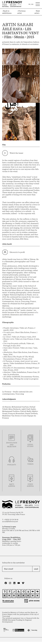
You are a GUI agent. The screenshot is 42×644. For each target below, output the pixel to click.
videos (30, 464)
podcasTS (12, 465)
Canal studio (30, 445)
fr (29, 4)
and (12, 445)
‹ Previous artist (21, 12)
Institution (12, 443)
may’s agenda (12, 485)
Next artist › (37, 12)
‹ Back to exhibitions (7, 12)
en (32, 4)
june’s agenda (30, 485)
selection (12, 446)
